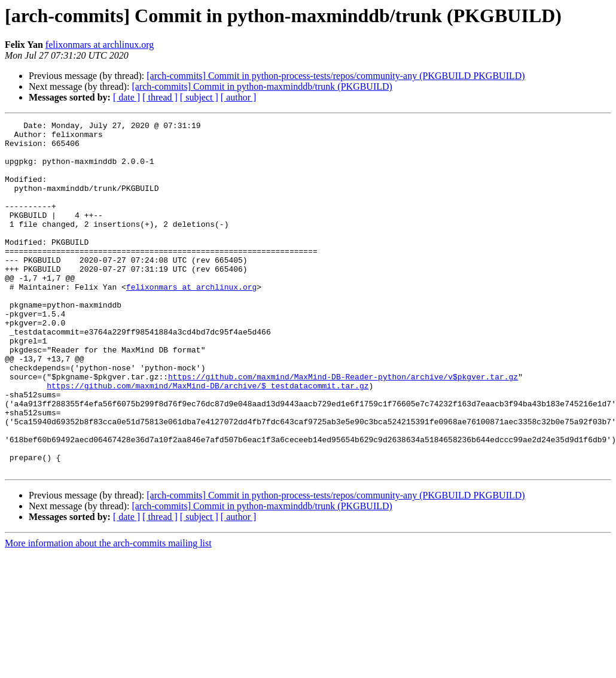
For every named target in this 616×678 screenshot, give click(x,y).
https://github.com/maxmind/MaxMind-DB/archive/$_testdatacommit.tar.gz (208, 439)
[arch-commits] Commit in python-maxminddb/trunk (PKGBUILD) (262, 86)
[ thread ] (160, 97)
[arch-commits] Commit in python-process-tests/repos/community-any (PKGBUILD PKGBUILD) (336, 76)
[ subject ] (199, 97)
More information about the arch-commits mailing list (108, 613)
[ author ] (239, 97)
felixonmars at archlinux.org (100, 45)
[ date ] (126, 97)
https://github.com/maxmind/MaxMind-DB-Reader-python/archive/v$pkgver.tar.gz (343, 428)
